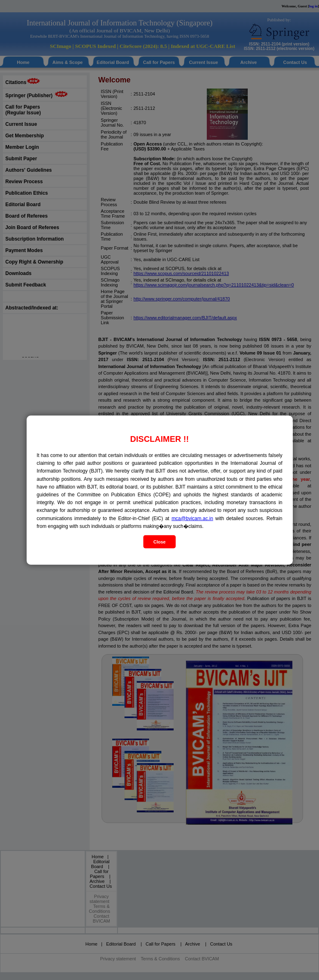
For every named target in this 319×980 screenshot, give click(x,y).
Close (160, 542)
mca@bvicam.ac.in (192, 518)
